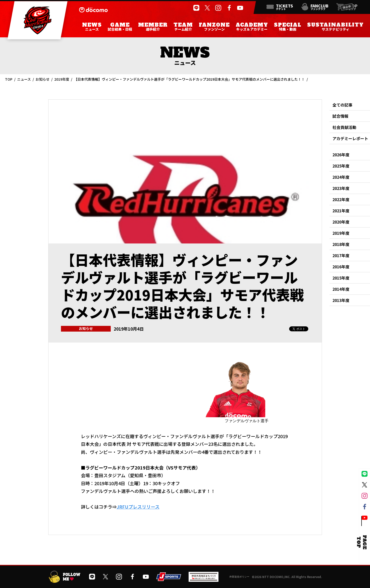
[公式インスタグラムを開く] (218, 8)
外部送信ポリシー (239, 577)
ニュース (24, 79)
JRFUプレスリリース (138, 507)
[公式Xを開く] (207, 8)
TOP (9, 79)
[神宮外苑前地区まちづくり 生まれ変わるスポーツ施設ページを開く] (204, 580)
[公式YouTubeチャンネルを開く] (240, 8)
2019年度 (62, 79)
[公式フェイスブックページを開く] (229, 8)
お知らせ (43, 79)
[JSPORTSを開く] (169, 579)
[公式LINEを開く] (196, 8)
